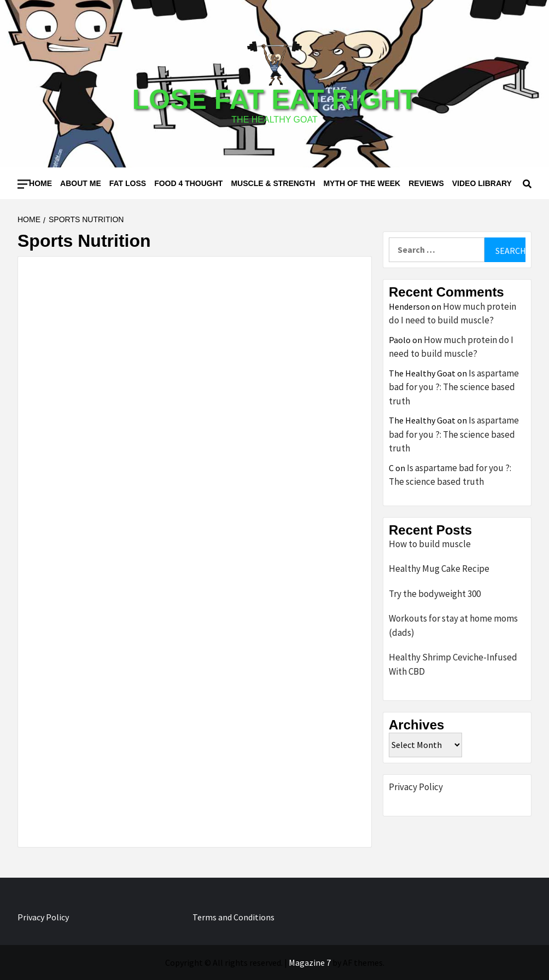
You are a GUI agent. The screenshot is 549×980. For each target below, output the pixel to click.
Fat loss (128, 183)
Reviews (426, 183)
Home (40, 183)
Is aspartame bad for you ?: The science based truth (454, 387)
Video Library (482, 183)
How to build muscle (430, 544)
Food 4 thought (188, 183)
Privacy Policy (416, 787)
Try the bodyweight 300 (435, 594)
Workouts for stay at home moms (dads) (453, 625)
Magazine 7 (310, 962)
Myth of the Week (362, 183)
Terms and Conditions (233, 917)
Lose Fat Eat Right (274, 100)
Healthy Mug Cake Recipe (439, 569)
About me (81, 183)
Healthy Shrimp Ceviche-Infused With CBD (453, 664)
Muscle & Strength (273, 183)
